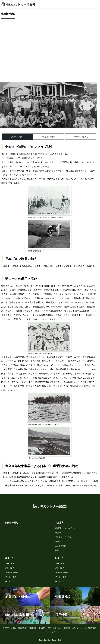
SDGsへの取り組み (54, 628)
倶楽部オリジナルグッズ (65, 528)
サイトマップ (50, 632)
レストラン (10, 581)
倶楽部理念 (33, 628)
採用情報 (67, 628)
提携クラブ (60, 550)
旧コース (59, 558)
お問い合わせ (77, 628)
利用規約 (59, 542)
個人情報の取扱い (91, 628)
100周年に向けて (80, 137)
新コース (9, 558)
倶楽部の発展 (49, 137)
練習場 (58, 533)
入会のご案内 (61, 546)
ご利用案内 (10, 568)
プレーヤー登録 (12, 572)
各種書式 (42, 628)
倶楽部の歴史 (11, 523)
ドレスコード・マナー (64, 537)
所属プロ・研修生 (9, 628)
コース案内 (10, 564)
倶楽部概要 (22, 628)
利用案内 (59, 523)
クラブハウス (11, 577)
